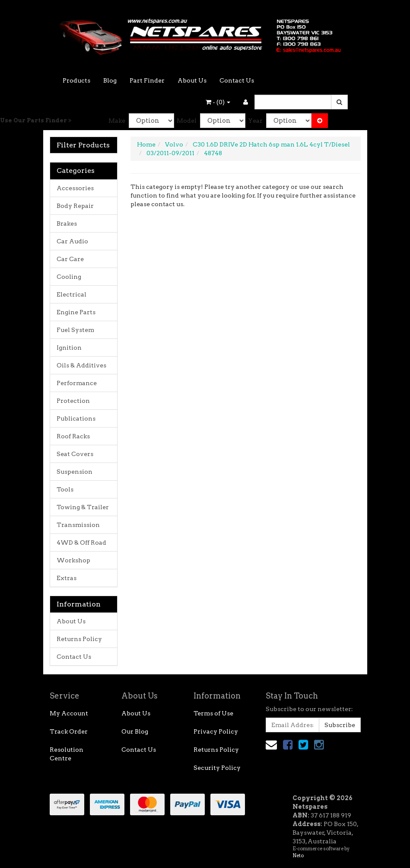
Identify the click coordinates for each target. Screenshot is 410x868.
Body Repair (75, 206)
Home (146, 144)
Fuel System (75, 330)
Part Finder (147, 80)
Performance (77, 383)
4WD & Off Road (81, 542)
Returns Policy (79, 639)
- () (218, 102)
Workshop (73, 560)
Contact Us (237, 80)
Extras (67, 578)
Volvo (174, 144)
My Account (69, 713)
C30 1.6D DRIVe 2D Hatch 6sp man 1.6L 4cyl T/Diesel (271, 144)
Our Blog (135, 731)
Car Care (70, 259)
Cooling (69, 277)
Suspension (75, 472)
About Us (192, 80)
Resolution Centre (67, 754)
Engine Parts (76, 312)
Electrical (72, 294)
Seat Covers (75, 454)
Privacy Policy (216, 731)
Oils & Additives (81, 365)
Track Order (69, 731)
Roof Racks (73, 436)
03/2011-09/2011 (170, 153)
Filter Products (83, 145)
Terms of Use (213, 713)
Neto (298, 855)
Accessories (75, 188)
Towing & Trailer (83, 507)
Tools (65, 489)
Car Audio (72, 241)
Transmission (78, 525)
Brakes (67, 223)
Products (76, 80)
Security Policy (217, 768)
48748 (213, 153)
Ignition (69, 348)
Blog (110, 80)
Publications (76, 418)
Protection (73, 401)
